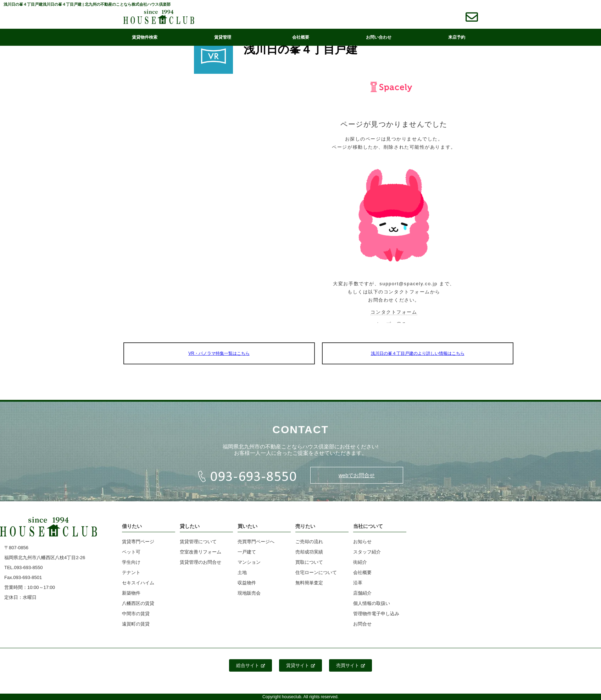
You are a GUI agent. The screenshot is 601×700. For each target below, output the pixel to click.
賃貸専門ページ (138, 542)
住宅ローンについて (316, 572)
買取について (309, 562)
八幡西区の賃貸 (138, 603)
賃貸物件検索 (145, 37)
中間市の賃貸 (136, 614)
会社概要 (301, 37)
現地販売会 (249, 593)
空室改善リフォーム (201, 552)
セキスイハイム (138, 583)
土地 (242, 572)
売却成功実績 (309, 552)
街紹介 (360, 562)
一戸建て (247, 552)
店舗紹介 (362, 593)
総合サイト (251, 665)
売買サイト (350, 665)
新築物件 (131, 593)
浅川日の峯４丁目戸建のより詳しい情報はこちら (418, 353)
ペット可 (131, 552)
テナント (131, 572)
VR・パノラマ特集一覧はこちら (219, 353)
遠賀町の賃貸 (136, 624)
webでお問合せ (357, 475)
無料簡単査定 (309, 583)
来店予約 (457, 37)
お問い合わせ (379, 37)
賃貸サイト (300, 665)
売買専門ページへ (256, 542)
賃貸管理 (223, 37)
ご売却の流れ (309, 542)
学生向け (131, 562)
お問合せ (362, 624)
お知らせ (362, 542)
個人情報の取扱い (372, 603)
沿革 (358, 583)
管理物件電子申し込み (376, 614)
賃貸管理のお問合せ (201, 562)
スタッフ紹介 (367, 552)
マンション (249, 562)
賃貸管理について (198, 542)
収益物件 (247, 583)
